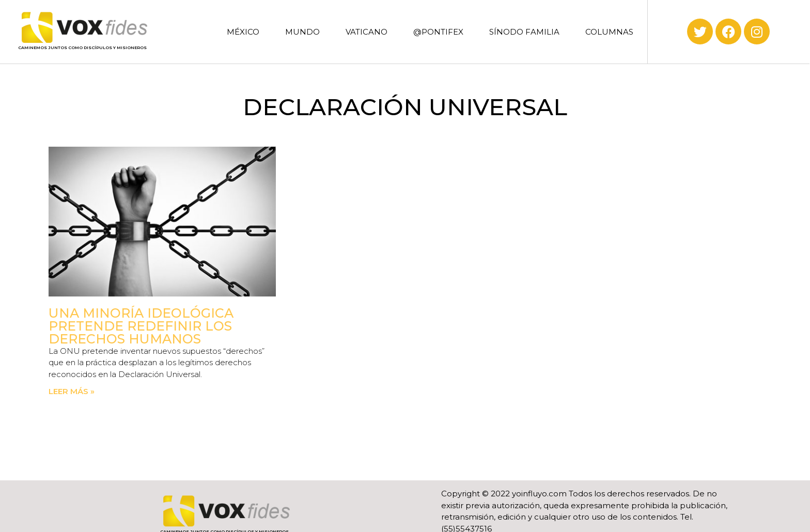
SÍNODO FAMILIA (524, 32)
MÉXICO (243, 32)
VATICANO (367, 32)
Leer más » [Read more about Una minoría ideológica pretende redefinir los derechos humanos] (72, 391)
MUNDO (302, 32)
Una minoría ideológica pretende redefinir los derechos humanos (141, 326)
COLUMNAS (609, 32)
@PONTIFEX (438, 32)
